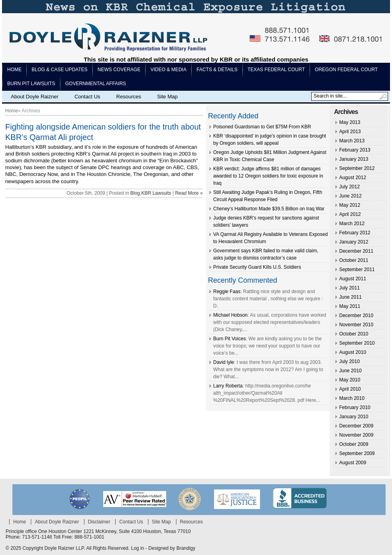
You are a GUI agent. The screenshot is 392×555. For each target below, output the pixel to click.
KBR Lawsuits (156, 193)
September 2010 (357, 343)
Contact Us (87, 97)
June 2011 (350, 297)
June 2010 (350, 371)
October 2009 (354, 444)
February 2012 (355, 233)
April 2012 (350, 214)
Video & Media (168, 70)
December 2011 (356, 251)
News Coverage (119, 70)
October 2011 (354, 260)
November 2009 (356, 435)
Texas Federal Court (276, 70)
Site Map (167, 97)
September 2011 (357, 270)
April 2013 (350, 132)
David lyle (224, 362)
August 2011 (353, 279)
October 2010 (354, 334)
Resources (129, 97)
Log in (137, 548)
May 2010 (350, 380)
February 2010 (355, 407)
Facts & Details (217, 70)
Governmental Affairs (96, 84)
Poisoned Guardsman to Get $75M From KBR (262, 127)
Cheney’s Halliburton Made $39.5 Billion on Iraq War (269, 209)
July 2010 (349, 361)
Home (14, 70)
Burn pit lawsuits (31, 84)
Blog (135, 193)
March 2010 (352, 398)
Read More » (189, 193)
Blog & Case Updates (60, 70)
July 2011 (349, 288)
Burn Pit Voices (229, 339)
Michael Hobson (230, 315)
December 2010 (356, 315)
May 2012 (350, 205)
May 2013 (350, 122)
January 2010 (354, 417)
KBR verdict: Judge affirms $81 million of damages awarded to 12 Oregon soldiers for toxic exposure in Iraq (268, 176)
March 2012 (352, 224)
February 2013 (355, 150)
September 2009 (357, 453)
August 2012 (353, 178)
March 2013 (352, 141)
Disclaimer (99, 522)
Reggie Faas (227, 291)
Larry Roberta (228, 386)
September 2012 (357, 168)
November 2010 (356, 325)
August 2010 (353, 352)
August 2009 (353, 463)
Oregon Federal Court (346, 70)
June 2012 (350, 196)
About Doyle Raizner (35, 97)
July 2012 (349, 187)
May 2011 (350, 306)
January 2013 (354, 159)
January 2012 (354, 242)
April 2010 (350, 389)
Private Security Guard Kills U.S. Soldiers (257, 267)
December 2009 (356, 426)
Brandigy (186, 548)
